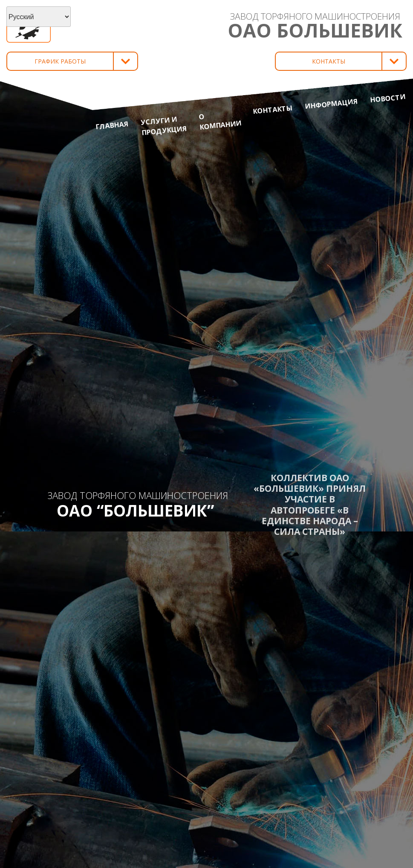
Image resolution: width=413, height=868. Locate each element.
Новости (388, 98)
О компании (220, 122)
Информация (331, 104)
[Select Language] (39, 17)
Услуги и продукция (163, 126)
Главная (112, 125)
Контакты (273, 109)
